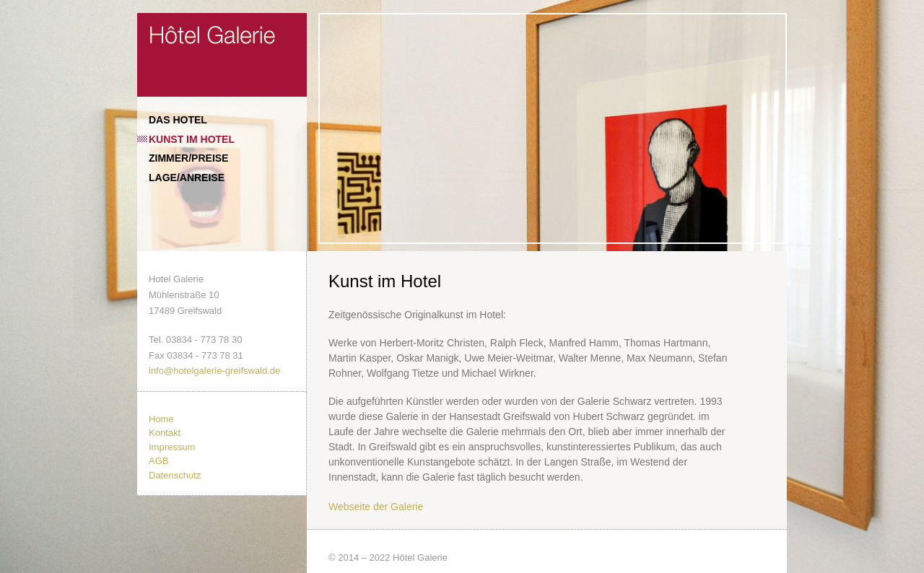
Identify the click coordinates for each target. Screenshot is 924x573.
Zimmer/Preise (188, 158)
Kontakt (165, 433)
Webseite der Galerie (376, 507)
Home (161, 419)
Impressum (172, 447)
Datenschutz (175, 475)
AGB (158, 461)
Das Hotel (178, 120)
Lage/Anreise (187, 178)
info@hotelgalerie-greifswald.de (214, 371)
